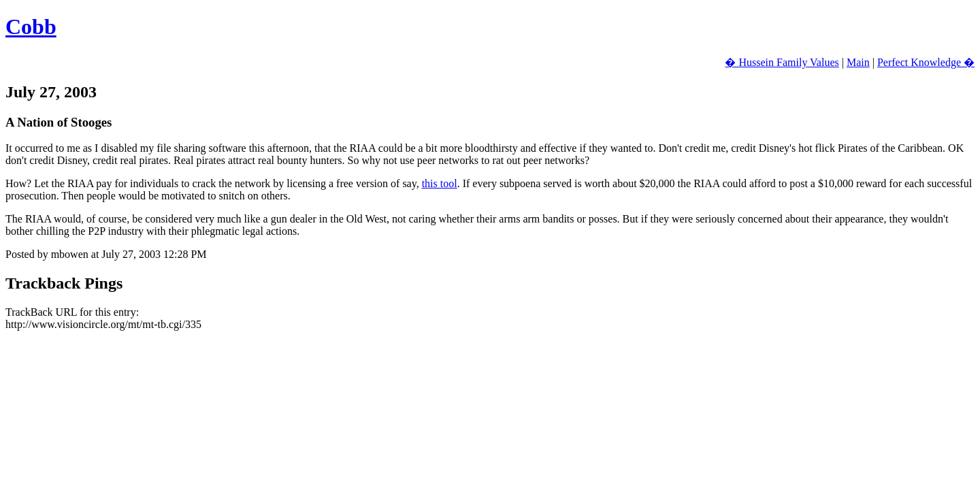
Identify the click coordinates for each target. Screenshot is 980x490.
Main (858, 62)
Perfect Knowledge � (926, 62)
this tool (440, 183)
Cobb (31, 27)
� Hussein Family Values (782, 62)
